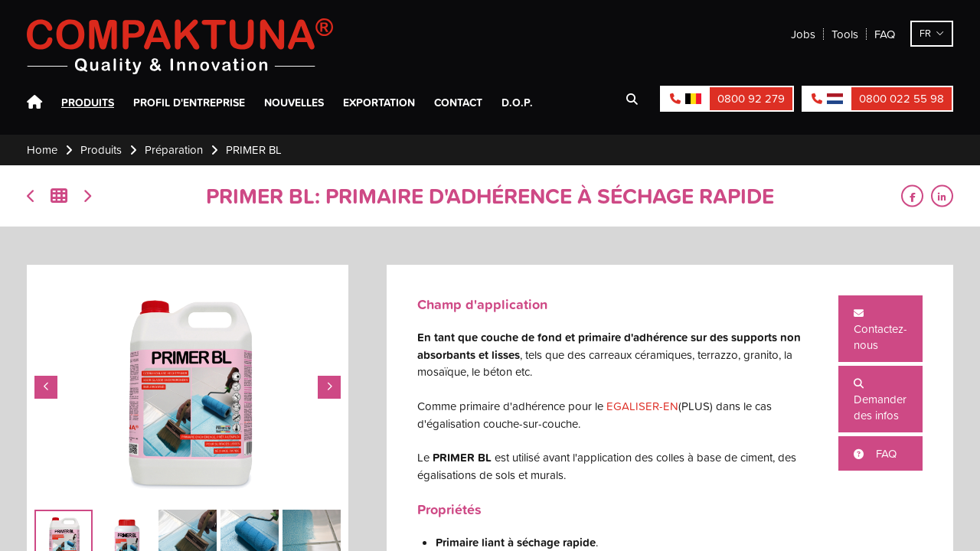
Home (34, 103)
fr (925, 33)
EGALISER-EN (642, 406)
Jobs (803, 34)
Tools (845, 34)
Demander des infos (880, 401)
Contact (458, 103)
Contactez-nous (880, 331)
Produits (88, 103)
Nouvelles (294, 103)
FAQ (885, 34)
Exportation (379, 103)
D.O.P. (517, 103)
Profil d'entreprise (189, 103)
